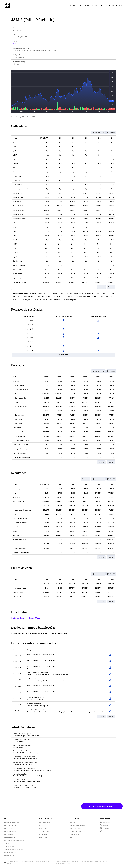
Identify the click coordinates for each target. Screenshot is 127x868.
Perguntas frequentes (77, 831)
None (14, 44)
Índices (87, 5)
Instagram (106, 828)
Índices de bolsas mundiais (14, 850)
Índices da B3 (9, 846)
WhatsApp (106, 822)
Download (98, 321)
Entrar (111, 5)
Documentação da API (77, 825)
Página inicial (44, 828)
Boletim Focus (9, 828)
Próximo (111, 287)
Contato (73, 822)
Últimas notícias (10, 856)
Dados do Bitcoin (10, 831)
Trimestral (86, 479)
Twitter (105, 825)
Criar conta (43, 837)
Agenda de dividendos (12, 822)
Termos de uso (44, 831)
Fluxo (80, 5)
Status (72, 837)
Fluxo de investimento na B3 (14, 840)
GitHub (105, 831)
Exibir (63, 321)
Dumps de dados (10, 834)
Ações (73, 5)
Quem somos (74, 834)
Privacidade (43, 834)
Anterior (101, 287)
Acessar (110, 655)
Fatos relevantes (10, 837)
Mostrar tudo (64, 355)
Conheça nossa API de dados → (102, 806)
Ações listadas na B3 (11, 825)
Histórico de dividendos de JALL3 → (27, 618)
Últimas (96, 5)
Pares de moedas (10, 853)
